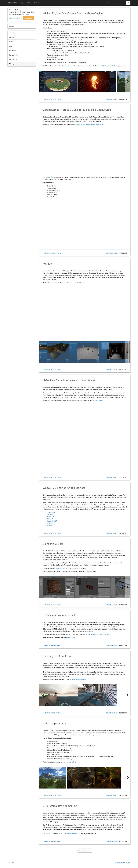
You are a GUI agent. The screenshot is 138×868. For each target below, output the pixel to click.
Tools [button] (29, 3)
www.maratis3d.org (77, 283)
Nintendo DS (13, 55)
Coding (12, 26)
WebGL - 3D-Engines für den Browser (64, 488)
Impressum (127, 863)
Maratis (47, 264)
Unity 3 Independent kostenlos (60, 615)
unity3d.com (71, 638)
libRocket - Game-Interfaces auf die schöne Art (70, 380)
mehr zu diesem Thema (53, 99)
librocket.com (97, 400)
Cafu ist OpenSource (55, 724)
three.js (50, 517)
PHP (11, 46)
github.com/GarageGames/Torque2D (89, 125)
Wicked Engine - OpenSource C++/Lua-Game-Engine (73, 13)
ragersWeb (12, 3)
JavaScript (13, 33)
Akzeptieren (29, 18)
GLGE (49, 515)
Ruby (11, 42)
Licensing (120, 820)
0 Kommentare (112, 99)
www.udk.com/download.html (67, 834)
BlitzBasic (13, 51)
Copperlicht (51, 521)
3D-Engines (13, 64)
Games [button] (37, 3)
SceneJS (50, 512)
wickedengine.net (107, 66)
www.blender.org (62, 568)
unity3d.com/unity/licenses (100, 634)
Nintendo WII (14, 59)
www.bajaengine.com (77, 680)
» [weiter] (90, 850)
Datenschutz (118, 863)
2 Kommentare (112, 605)
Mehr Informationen (15, 18)
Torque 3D (46, 177)
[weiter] (128, 82)
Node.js (12, 37)
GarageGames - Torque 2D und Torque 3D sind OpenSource (77, 110)
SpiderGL (50, 523)
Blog (22, 3)
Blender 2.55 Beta (53, 544)
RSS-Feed (11, 863)
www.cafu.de (70, 762)
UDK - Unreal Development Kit (60, 806)
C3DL (49, 519)
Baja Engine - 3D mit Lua (57, 656)
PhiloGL (50, 525)
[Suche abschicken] (128, 3)
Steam (64, 66)
